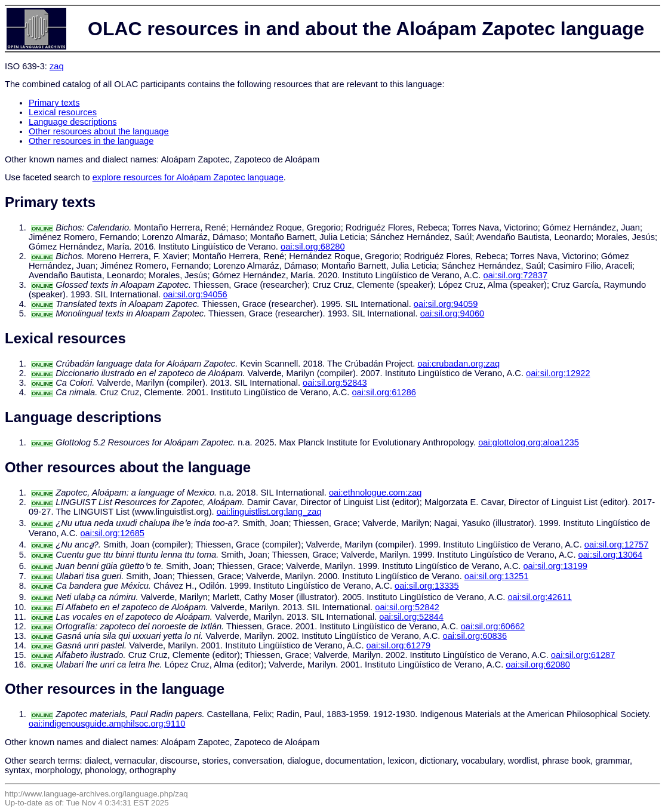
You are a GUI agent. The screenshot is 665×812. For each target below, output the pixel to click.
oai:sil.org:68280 (313, 247)
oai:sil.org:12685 (112, 533)
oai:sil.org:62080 (538, 665)
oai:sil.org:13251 (497, 576)
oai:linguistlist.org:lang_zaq (269, 512)
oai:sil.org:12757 (617, 545)
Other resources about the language (99, 131)
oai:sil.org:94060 (452, 313)
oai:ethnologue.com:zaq (375, 493)
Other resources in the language (91, 141)
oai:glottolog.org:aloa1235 (529, 442)
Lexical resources (63, 112)
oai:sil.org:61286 (384, 392)
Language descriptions (73, 122)
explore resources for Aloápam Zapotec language (188, 177)
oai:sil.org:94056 (195, 294)
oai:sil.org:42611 (540, 597)
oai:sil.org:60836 (475, 636)
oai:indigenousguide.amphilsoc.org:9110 (107, 724)
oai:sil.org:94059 (446, 304)
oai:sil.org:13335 (427, 586)
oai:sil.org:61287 (583, 655)
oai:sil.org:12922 (558, 373)
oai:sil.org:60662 (493, 626)
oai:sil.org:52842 (407, 607)
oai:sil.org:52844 (411, 617)
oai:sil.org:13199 (555, 566)
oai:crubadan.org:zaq (458, 364)
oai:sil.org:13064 (611, 555)
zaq (57, 66)
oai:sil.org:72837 (516, 275)
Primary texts (54, 103)
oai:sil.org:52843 (335, 383)
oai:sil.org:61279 (399, 645)
